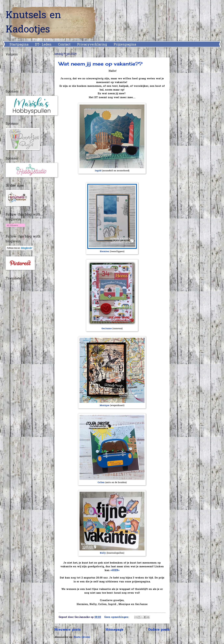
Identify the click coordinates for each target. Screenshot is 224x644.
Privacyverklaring (92, 45)
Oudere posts (159, 630)
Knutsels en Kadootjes (33, 23)
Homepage (114, 630)
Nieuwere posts (68, 630)
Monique (104, 406)
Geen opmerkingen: (117, 617)
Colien (101, 483)
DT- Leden (43, 45)
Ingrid (98, 171)
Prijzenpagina (125, 45)
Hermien (104, 252)
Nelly (103, 553)
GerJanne (107, 329)
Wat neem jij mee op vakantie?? (101, 64)
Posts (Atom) (82, 637)
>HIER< (115, 570)
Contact (64, 45)
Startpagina (19, 45)
